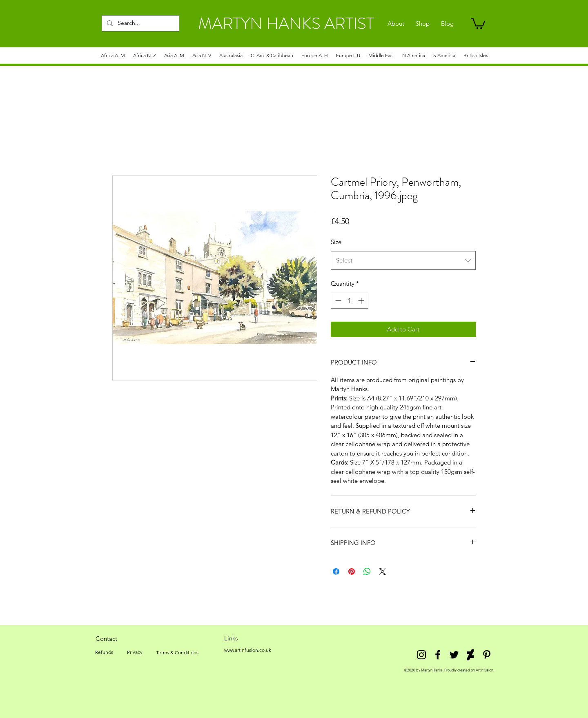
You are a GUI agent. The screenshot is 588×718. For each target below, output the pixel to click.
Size (336, 242)
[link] (478, 23)
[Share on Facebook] (336, 571)
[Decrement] (337, 301)
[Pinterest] (487, 655)
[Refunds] (104, 652)
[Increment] (362, 301)
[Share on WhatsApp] (367, 571)
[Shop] (422, 24)
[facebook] (438, 655)
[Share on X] (383, 571)
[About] (396, 24)
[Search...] (140, 23)
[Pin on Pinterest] (352, 571)
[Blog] (447, 24)
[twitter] (454, 655)
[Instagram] (421, 655)
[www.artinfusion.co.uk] (247, 650)
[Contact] (106, 638)
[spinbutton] (350, 301)
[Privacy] (135, 652)
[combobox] (403, 260)
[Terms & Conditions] (177, 653)
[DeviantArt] (470, 655)
